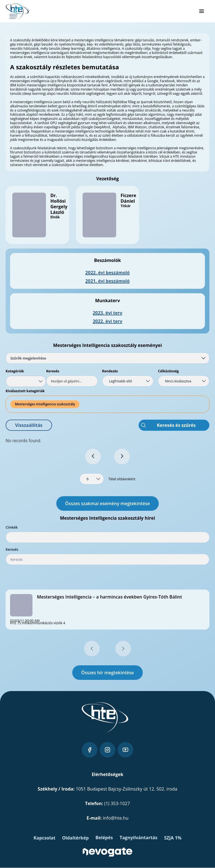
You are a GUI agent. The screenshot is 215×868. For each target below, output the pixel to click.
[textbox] (72, 381)
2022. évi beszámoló (107, 273)
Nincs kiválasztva (178, 381)
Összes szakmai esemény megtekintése (108, 503)
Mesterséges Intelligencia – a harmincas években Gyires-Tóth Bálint (109, 597)
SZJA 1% (173, 838)
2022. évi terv (107, 321)
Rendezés (110, 371)
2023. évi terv (107, 313)
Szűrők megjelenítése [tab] (108, 358)
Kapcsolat (45, 838)
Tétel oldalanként (122, 479)
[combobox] (26, 381)
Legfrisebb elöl (121, 381)
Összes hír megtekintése (107, 673)
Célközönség (168, 371)
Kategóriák (15, 371)
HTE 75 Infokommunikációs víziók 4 (38, 623)
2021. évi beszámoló (107, 281)
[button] (29, 425)
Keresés (53, 371)
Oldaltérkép (75, 838)
